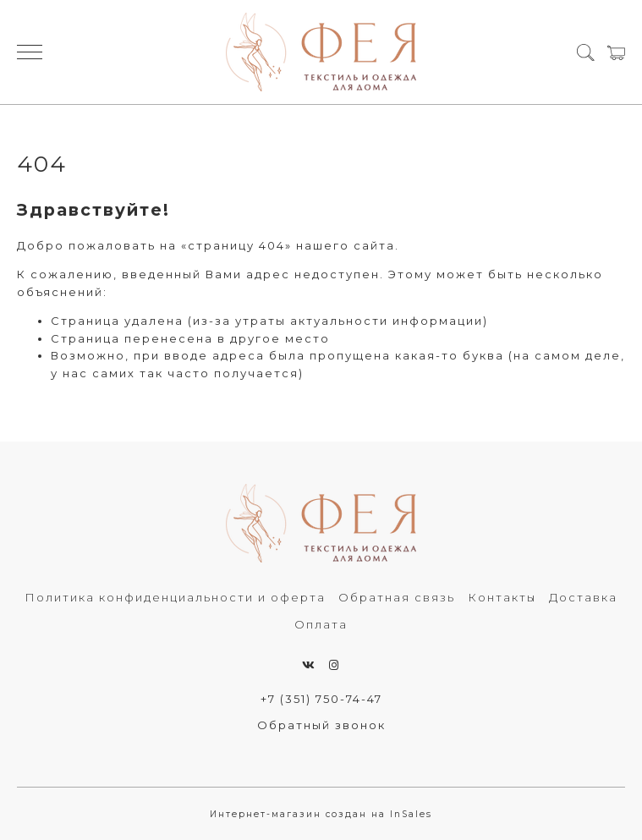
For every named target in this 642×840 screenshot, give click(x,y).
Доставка (583, 597)
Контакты (502, 597)
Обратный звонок (321, 725)
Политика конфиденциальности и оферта (175, 597)
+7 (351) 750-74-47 (321, 699)
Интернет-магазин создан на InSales (321, 814)
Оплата (321, 624)
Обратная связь (397, 597)
